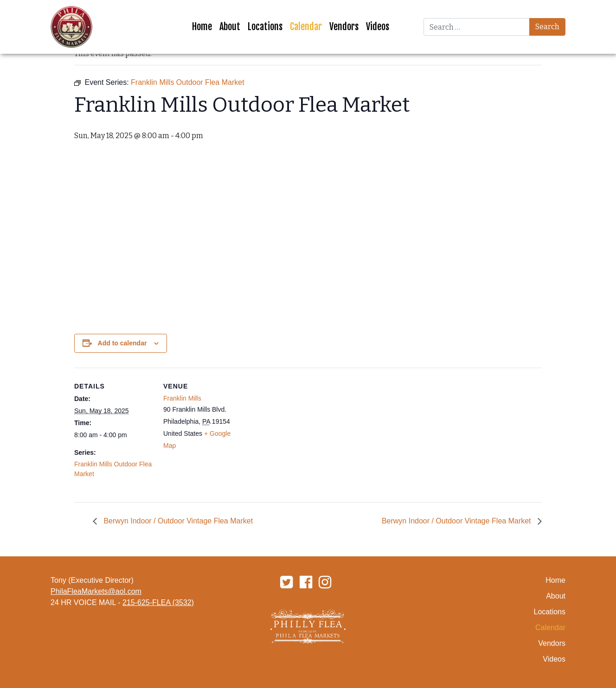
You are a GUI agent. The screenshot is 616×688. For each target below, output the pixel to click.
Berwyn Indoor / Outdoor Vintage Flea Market (177, 521)
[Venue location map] (301, 432)
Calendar (306, 27)
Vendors (344, 27)
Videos (378, 27)
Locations (265, 27)
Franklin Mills (182, 398)
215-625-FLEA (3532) (158, 602)
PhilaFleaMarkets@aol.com (96, 591)
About (230, 27)
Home (202, 27)
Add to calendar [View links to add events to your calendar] (122, 343)
